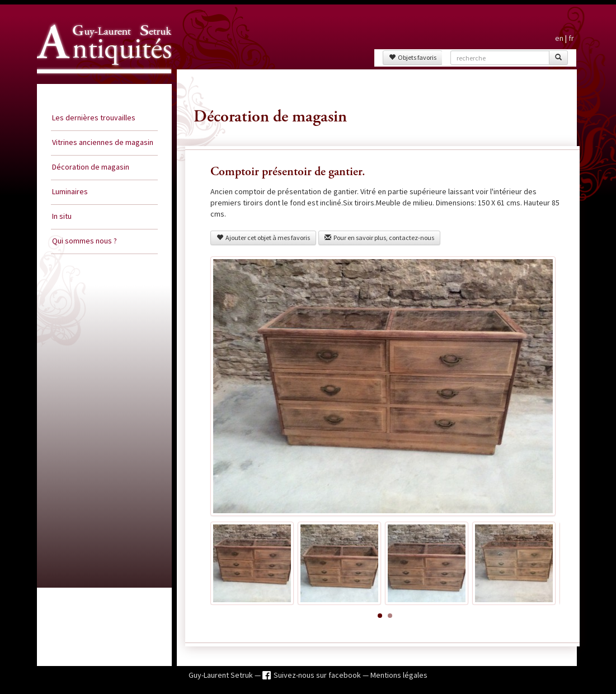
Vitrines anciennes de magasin (103, 142)
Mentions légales (399, 675)
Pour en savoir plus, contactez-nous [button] (379, 238)
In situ (62, 216)
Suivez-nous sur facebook (318, 675)
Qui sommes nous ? (84, 241)
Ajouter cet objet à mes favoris (263, 238)
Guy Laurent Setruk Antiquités (100, 83)
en (559, 38)
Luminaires (70, 191)
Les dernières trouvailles (94, 118)
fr (571, 38)
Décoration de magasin (91, 167)
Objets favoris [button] (413, 57)
